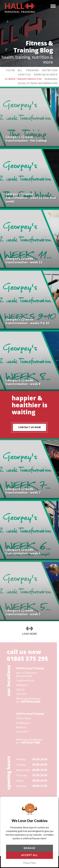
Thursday (21, 775)
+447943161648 (30, 702)
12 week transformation (23, 79)
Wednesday (23, 770)
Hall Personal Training (29, 668)
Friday (19, 781)
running (51, 79)
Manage (29, 848)
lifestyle (24, 74)
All (20, 70)
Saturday (21, 786)
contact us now (29, 427)
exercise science (46, 74)
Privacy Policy (30, 863)
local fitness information (38, 83)
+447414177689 (30, 743)
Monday (20, 759)
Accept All (30, 855)
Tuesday (20, 765)
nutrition (50, 70)
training (32, 70)
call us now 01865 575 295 (27, 655)
